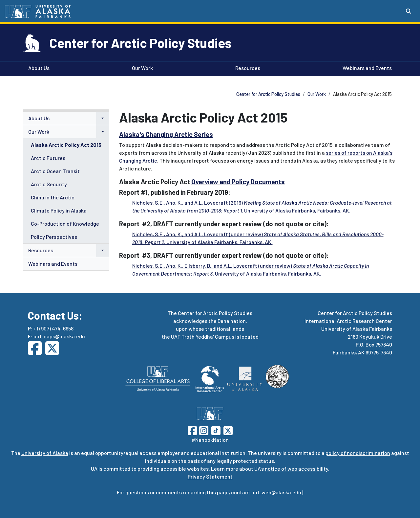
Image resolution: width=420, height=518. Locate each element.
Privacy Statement (210, 476)
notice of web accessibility (296, 469)
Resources (246, 67)
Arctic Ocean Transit (55, 171)
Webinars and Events (366, 67)
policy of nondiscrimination (358, 453)
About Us (38, 67)
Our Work (141, 67)
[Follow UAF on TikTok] (216, 430)
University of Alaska (45, 453)
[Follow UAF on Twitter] (228, 430)
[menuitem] (66, 118)
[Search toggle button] (409, 11)
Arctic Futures (48, 158)
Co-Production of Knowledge (65, 224)
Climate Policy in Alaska (59, 210)
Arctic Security (49, 184)
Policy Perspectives (54, 237)
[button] (103, 118)
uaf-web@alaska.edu (276, 492)
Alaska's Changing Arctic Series (166, 134)
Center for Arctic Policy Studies (140, 43)
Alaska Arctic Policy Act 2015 (66, 145)
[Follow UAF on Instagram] (203, 430)
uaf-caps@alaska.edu (59, 336)
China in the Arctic (53, 197)
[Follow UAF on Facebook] (192, 430)
